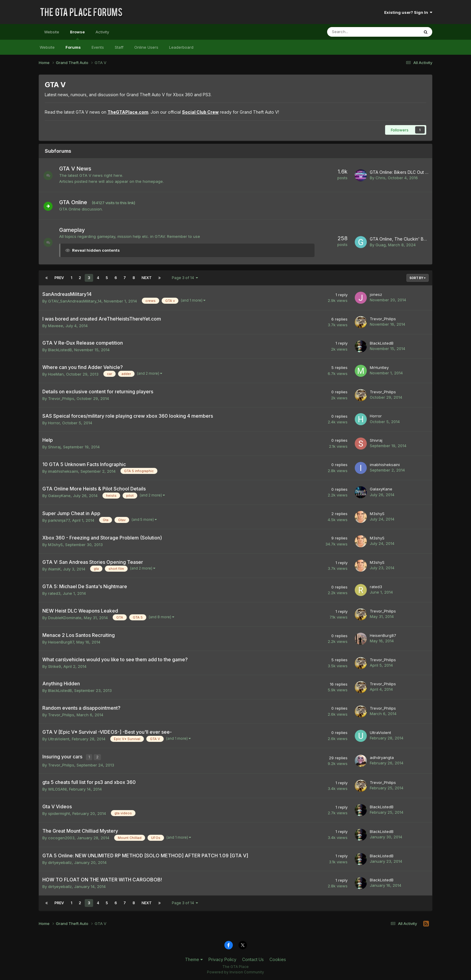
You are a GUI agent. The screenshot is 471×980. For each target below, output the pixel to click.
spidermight (59, 813)
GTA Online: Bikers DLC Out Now (402, 172)
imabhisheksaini (63, 471)
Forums (73, 47)
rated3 (54, 593)
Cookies (278, 958)
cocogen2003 (61, 837)
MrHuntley (379, 367)
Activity (102, 32)
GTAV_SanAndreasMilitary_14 (75, 301)
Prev (59, 278)
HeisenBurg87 (61, 642)
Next (147, 278)
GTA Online (76, 202)
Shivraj (54, 447)
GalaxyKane (59, 496)
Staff (119, 47)
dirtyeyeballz (60, 862)
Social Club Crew (200, 112)
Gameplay (75, 230)
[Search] (357, 32)
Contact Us (253, 958)
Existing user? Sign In (408, 12)
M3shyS (377, 514)
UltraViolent (59, 739)
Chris (380, 178)
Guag (381, 245)
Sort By (418, 278)
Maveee (56, 326)
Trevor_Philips (383, 319)
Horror (54, 423)
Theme (194, 958)
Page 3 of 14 (185, 278)
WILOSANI (57, 788)
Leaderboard (181, 47)
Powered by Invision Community (235, 971)
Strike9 (55, 666)
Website (52, 32)
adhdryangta (382, 757)
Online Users (146, 47)
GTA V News (78, 169)
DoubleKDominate (65, 618)
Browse (77, 35)
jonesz (376, 294)
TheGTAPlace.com (128, 112)
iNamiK (54, 569)
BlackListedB (60, 350)
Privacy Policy (222, 958)
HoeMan (56, 374)
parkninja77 (59, 520)
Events (98, 47)
